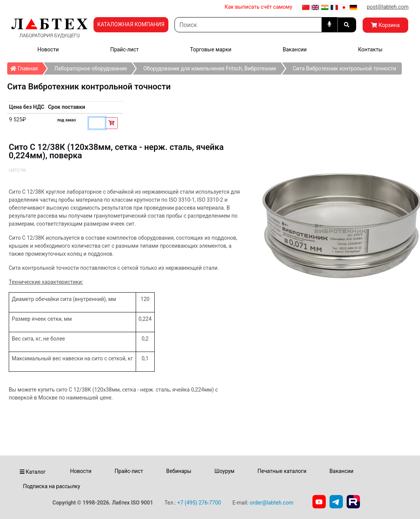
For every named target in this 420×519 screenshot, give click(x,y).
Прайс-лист (124, 49)
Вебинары (179, 471)
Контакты (370, 49)
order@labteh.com (272, 503)
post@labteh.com (388, 7)
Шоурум (224, 471)
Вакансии (295, 49)
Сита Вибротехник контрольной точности (344, 68)
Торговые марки (211, 49)
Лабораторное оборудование (91, 68)
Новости (48, 49)
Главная (26, 67)
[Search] (248, 25)
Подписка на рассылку (52, 486)
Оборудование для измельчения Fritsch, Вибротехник (210, 68)
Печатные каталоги (282, 471)
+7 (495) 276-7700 (199, 503)
